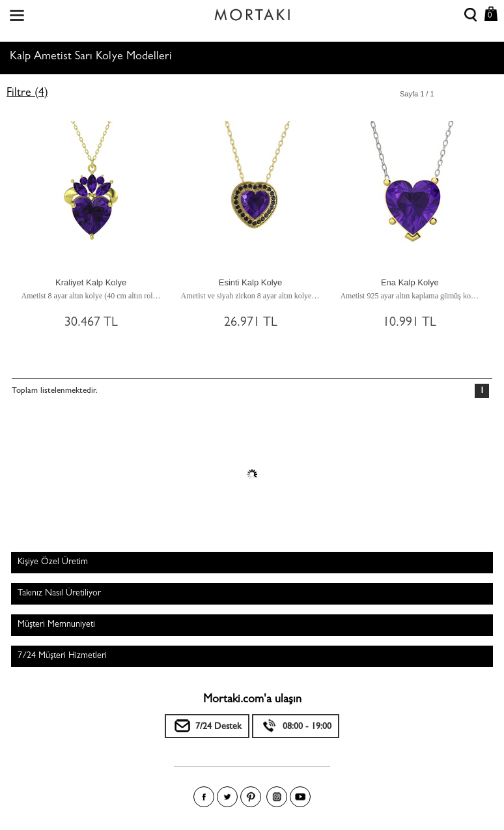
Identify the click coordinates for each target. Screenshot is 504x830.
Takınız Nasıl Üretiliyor (59, 594)
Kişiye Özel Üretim (53, 562)
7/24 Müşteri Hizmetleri (62, 656)
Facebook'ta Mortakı (204, 797)
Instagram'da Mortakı (277, 797)
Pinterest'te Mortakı (251, 797)
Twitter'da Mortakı (227, 797)
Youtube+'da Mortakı (300, 797)
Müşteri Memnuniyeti (56, 625)
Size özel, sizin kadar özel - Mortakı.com (252, 12)
